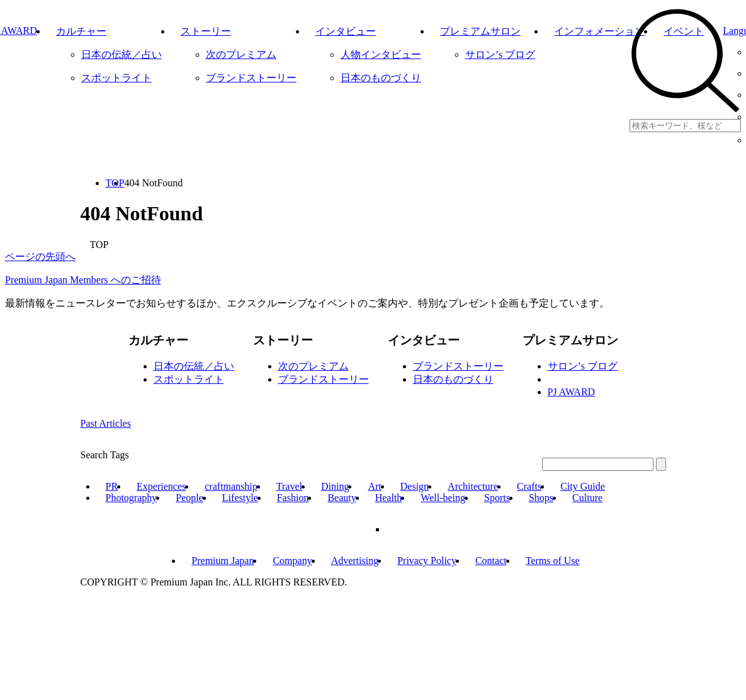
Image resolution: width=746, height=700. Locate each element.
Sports (497, 498)
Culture (587, 498)
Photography (132, 498)
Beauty (342, 498)
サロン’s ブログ (583, 366)
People (189, 498)
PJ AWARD (572, 392)
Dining (335, 486)
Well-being (443, 498)
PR (112, 486)
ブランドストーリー (324, 379)
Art (374, 486)
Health (389, 498)
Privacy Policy (427, 561)
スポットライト (189, 379)
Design (415, 486)
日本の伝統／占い (194, 366)
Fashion (293, 498)
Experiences (161, 486)
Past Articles (106, 423)
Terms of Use (553, 561)
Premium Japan (223, 561)
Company (292, 561)
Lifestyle (240, 498)
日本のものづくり (453, 379)
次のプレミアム (314, 366)
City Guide (583, 486)
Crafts (529, 486)
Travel (289, 486)
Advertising (355, 561)
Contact (491, 561)
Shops (541, 498)
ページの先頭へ (40, 257)
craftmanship (231, 486)
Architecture (473, 486)
